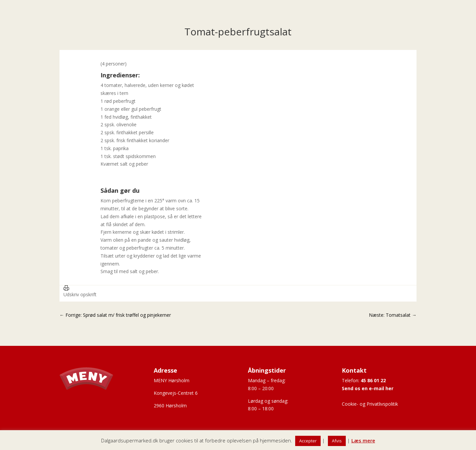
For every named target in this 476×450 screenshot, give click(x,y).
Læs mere (363, 440)
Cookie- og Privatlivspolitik (370, 404)
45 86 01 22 (373, 380)
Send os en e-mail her (368, 388)
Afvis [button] (337, 441)
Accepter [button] (308, 441)
